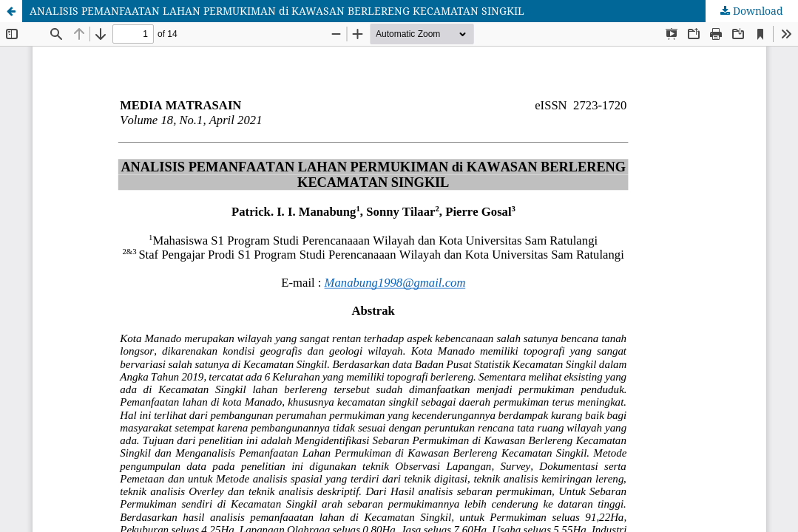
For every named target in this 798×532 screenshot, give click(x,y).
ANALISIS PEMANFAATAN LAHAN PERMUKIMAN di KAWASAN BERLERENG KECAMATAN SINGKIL (277, 11)
